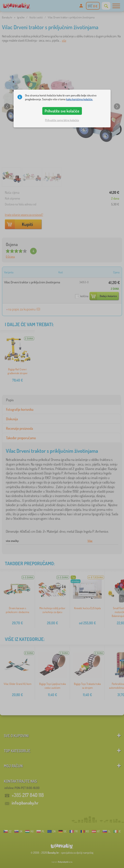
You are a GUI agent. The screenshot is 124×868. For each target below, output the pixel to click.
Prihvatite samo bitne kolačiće (62, 120)
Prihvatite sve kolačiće (62, 111)
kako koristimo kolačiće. (80, 99)
